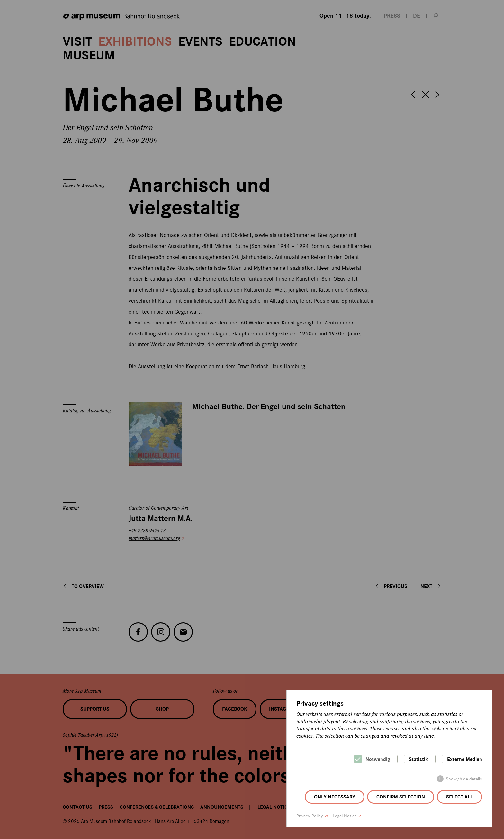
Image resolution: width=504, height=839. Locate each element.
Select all (459, 797)
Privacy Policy (310, 816)
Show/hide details (464, 779)
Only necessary (335, 797)
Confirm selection (401, 797)
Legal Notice (345, 816)
